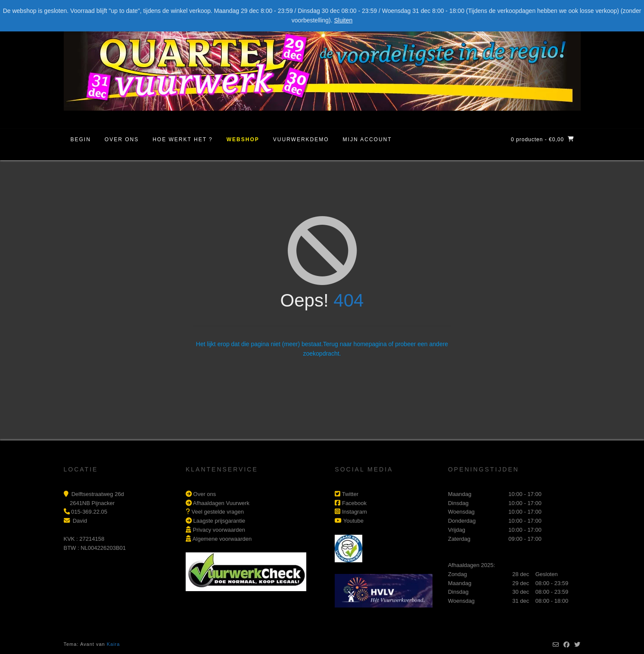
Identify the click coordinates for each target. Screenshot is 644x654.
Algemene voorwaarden (222, 539)
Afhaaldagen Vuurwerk (221, 503)
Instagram (355, 512)
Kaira (114, 644)
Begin (81, 139)
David (80, 521)
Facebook (354, 503)
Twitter (350, 494)
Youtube (353, 521)
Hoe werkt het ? (183, 139)
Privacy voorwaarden (219, 530)
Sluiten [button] (344, 20)
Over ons (122, 139)
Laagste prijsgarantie (219, 521)
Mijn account (367, 139)
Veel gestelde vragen (218, 512)
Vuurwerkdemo (301, 139)
